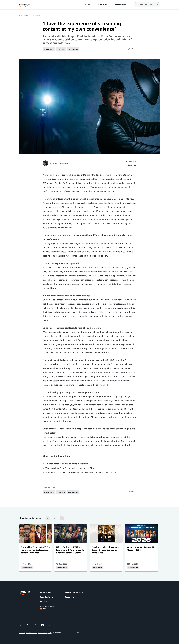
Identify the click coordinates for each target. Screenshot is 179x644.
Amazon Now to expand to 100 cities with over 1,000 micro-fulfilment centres (81, 472)
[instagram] (29, 625)
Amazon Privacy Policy (45, 633)
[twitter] (22, 625)
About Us (102, 5)
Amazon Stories (49, 49)
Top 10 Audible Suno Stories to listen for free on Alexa (70, 468)
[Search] (146, 5)
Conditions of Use (32, 633)
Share (132, 49)
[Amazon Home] (24, 5)
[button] (92, 5)
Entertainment (35, 15)
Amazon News (23, 15)
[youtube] (44, 625)
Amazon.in (46, 601)
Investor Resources (75, 592)
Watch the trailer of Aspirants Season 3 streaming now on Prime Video (105, 550)
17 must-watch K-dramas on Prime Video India (67, 464)
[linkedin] (51, 625)
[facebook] (36, 625)
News (87, 5)
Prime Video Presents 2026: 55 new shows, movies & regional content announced (35, 550)
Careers (70, 597)
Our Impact (120, 5)
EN (43, 609)
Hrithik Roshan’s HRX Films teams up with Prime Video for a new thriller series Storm (70, 550)
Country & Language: (48, 606)
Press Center (47, 597)
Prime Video (61, 49)
